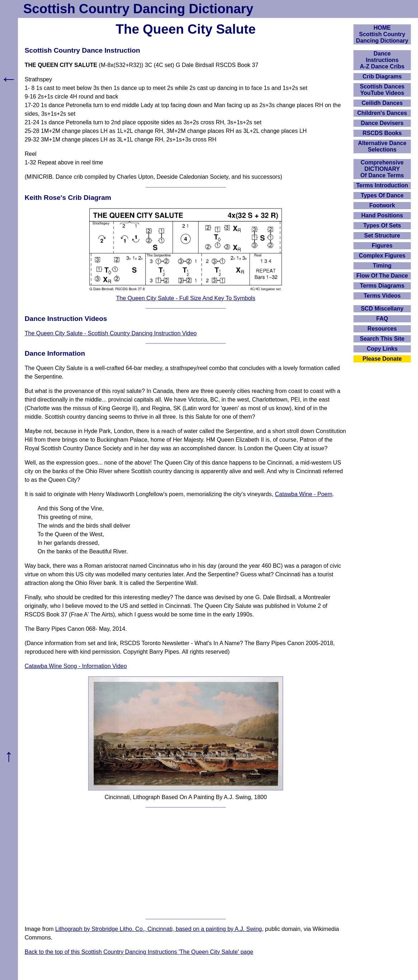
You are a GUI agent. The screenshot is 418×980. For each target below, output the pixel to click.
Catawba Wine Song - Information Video (76, 666)
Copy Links (382, 349)
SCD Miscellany (382, 309)
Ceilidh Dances (382, 103)
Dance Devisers (382, 123)
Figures (382, 246)
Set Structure (382, 236)
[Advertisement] (186, 863)
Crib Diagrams (382, 76)
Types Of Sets (382, 225)
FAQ (382, 319)
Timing (382, 266)
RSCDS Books (382, 133)
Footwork (382, 205)
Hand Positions (382, 215)
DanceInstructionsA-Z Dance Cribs (382, 60)
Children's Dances (382, 113)
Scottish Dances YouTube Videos (382, 90)
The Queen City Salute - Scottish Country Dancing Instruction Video (111, 333)
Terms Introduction (382, 185)
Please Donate (382, 359)
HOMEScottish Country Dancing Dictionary (382, 34)
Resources (382, 329)
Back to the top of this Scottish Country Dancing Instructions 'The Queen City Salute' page (139, 952)
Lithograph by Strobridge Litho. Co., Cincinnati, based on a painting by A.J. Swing (158, 929)
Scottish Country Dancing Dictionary (138, 9)
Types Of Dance (382, 195)
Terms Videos (382, 296)
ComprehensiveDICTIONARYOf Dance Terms (382, 169)
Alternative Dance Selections (382, 146)
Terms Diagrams (382, 286)
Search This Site (382, 339)
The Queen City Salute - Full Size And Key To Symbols (186, 298)
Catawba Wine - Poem (304, 494)
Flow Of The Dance (382, 276)
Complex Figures (382, 256)
